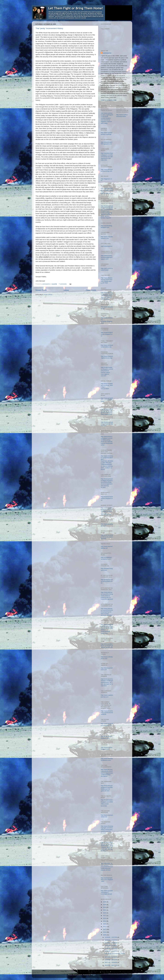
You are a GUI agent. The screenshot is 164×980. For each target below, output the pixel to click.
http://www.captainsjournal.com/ (107, 696)
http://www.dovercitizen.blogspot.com (107, 725)
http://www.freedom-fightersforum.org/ (107, 357)
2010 (105, 932)
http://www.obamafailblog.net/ (107, 547)
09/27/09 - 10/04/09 (111, 962)
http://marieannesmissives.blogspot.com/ (107, 498)
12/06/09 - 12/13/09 (111, 940)
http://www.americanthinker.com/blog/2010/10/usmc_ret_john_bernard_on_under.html (107, 682)
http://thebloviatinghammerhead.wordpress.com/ (107, 424)
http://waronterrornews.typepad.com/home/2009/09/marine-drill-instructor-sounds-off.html (107, 867)
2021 (105, 910)
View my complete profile (109, 100)
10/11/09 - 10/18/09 (111, 957)
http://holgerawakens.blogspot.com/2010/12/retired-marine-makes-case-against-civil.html (107, 372)
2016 (105, 918)
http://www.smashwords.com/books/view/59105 (107, 713)
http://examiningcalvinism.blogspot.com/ (107, 334)
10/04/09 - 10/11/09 (111, 960)
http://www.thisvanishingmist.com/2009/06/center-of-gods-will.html (107, 788)
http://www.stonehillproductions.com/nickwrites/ (107, 537)
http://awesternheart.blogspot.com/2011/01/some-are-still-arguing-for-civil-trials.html (107, 157)
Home (66, 290)
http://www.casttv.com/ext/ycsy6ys (122, 116)
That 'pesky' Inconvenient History (49, 28)
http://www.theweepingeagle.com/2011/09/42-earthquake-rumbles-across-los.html (107, 830)
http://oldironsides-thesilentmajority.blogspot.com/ (107, 257)
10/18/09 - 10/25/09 (111, 951)
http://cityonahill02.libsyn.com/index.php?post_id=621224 (107, 646)
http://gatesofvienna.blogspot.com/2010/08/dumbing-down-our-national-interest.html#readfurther (107, 441)
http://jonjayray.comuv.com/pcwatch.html (107, 581)
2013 (105, 924)
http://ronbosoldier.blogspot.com (107, 737)
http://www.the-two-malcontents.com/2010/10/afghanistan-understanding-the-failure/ (107, 773)
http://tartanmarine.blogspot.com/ (107, 748)
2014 (105, 921)
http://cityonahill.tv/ (107, 246)
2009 (105, 935)
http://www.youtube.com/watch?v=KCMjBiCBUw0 (107, 892)
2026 (105, 902)
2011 (105, 929)
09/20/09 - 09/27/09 (111, 965)
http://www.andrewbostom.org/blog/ (107, 133)
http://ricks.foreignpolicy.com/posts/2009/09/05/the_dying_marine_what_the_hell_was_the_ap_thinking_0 (107, 846)
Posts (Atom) (48, 295)
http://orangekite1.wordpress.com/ (106, 558)
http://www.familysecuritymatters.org (107, 346)
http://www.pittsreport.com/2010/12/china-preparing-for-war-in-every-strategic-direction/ (107, 612)
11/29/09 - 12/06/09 (111, 943)
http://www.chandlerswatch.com (107, 238)
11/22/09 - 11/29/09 (111, 946)
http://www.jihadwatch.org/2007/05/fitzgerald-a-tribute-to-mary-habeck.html (107, 412)
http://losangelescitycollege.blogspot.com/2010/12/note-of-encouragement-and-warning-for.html (107, 483)
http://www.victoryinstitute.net (107, 816)
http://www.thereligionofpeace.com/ (107, 759)
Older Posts (91, 290)
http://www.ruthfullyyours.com (107, 658)
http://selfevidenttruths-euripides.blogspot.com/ (107, 320)
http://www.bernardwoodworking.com (107, 170)
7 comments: (63, 284)
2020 (105, 913)
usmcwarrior (107, 53)
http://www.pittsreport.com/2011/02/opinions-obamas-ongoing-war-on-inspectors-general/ (107, 596)
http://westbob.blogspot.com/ (107, 569)
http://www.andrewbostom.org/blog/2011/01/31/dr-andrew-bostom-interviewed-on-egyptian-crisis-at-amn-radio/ (107, 118)
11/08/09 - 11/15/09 (111, 948)
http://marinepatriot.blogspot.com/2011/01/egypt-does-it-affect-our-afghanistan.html (107, 511)
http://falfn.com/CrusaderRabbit (107, 269)
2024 (105, 907)
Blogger (93, 975)
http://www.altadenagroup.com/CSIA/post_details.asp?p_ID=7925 (107, 280)
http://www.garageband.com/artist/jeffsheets (107, 400)
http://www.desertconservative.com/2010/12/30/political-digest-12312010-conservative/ (107, 296)
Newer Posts (41, 290)
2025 (105, 905)
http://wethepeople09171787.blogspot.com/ (107, 880)
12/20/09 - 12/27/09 (111, 937)
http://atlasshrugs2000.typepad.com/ (107, 143)
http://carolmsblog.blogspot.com (107, 227)
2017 (105, 916)
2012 (105, 927)
